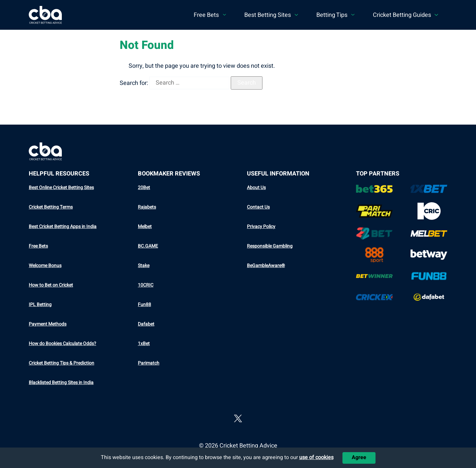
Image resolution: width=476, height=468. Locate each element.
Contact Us (258, 207)
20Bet (144, 188)
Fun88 (144, 305)
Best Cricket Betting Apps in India (63, 227)
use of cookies (316, 457)
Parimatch (149, 363)
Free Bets (38, 246)
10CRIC (146, 285)
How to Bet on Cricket (51, 285)
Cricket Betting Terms (51, 207)
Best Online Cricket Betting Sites (61, 188)
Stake (144, 266)
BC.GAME (148, 246)
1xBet (144, 344)
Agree (359, 457)
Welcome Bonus (45, 266)
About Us (256, 188)
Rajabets (147, 207)
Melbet (145, 227)
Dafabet (146, 324)
